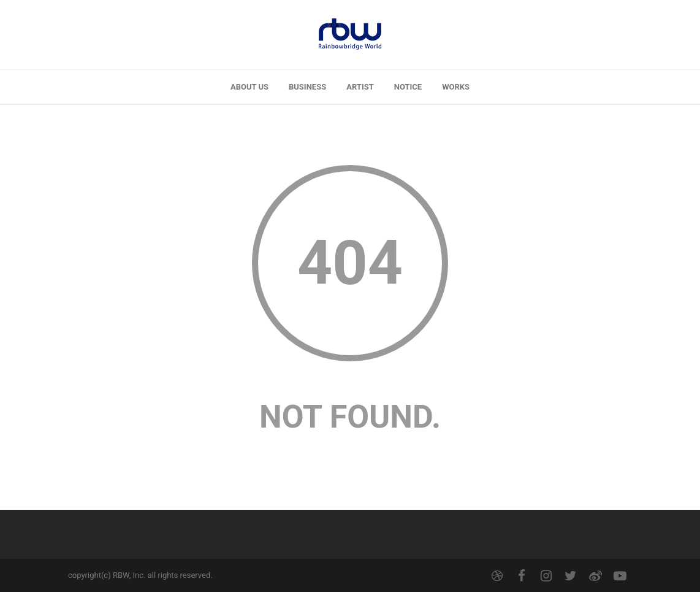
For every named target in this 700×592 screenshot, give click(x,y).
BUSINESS (307, 87)
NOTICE (408, 87)
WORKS (456, 87)
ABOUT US (249, 87)
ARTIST (360, 87)
